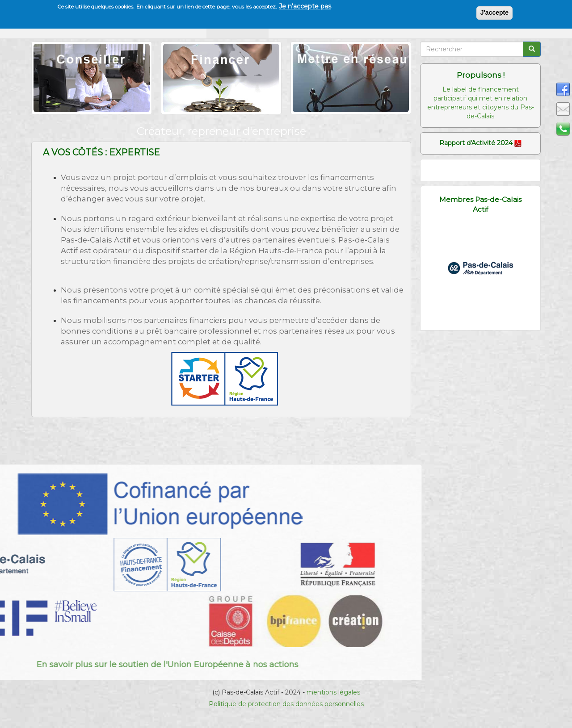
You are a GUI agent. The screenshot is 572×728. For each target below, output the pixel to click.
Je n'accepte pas (305, 6)
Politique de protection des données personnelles (286, 704)
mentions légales (333, 692)
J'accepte (494, 12)
